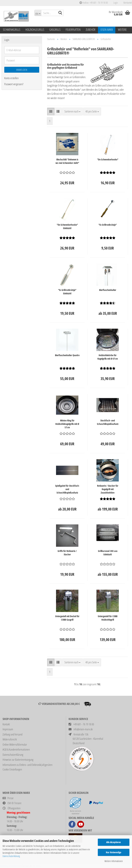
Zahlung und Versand (12, 734)
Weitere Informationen (114, 861)
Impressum (8, 729)
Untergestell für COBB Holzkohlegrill (108, 618)
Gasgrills (55, 30)
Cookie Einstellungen (12, 769)
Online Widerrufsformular (15, 744)
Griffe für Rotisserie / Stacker (67, 553)
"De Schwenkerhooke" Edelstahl (67, 226)
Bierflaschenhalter (108, 290)
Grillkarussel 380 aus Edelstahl (108, 553)
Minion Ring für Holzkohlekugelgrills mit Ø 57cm (67, 424)
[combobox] (72, 111)
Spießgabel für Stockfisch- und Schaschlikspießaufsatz (67, 489)
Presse (10, 798)
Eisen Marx (107, 30)
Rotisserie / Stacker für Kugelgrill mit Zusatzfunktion (108, 489)
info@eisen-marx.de (83, 729)
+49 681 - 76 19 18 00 (84, 724)
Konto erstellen (11, 78)
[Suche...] (38, 13)
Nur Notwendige (114, 852)
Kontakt (6, 724)
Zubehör (91, 30)
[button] (51, 111)
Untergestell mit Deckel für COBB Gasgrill (67, 618)
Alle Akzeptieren (114, 842)
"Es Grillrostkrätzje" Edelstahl (67, 292)
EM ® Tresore (15, 803)
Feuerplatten (73, 30)
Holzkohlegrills (35, 30)
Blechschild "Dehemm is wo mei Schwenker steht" (67, 161)
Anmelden (22, 70)
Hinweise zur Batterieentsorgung (18, 760)
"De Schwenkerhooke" (108, 159)
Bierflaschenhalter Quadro (67, 355)
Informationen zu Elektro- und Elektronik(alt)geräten (27, 765)
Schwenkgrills (12, 30)
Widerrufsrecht (10, 739)
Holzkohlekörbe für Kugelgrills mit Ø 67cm (108, 357)
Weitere (122, 30)
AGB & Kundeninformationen (16, 749)
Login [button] (115, 3)
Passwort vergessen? (14, 84)
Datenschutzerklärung (11, 856)
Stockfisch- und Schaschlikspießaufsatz (108, 422)
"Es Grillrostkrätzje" (108, 225)
